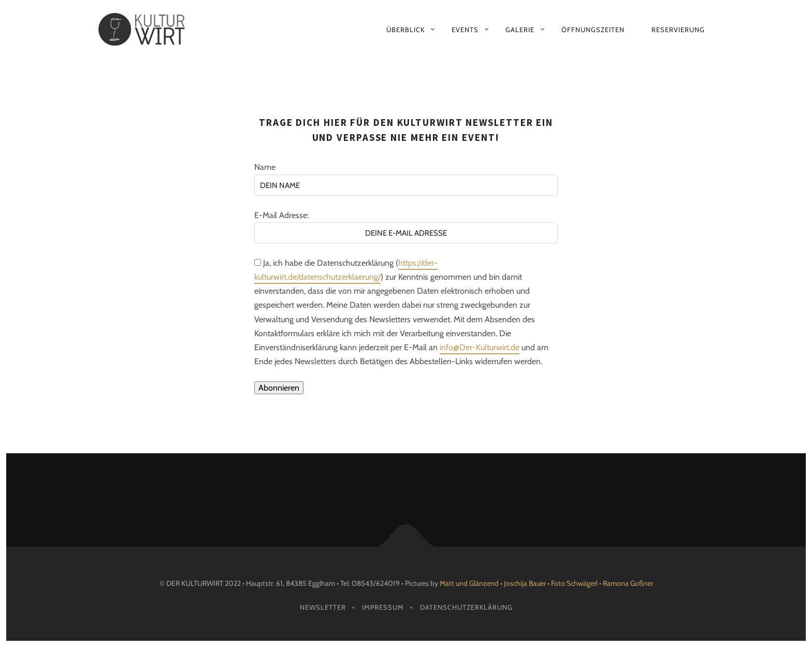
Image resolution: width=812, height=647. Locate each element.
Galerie (520, 30)
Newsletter (323, 607)
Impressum (383, 607)
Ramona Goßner (628, 583)
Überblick (405, 30)
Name (265, 167)
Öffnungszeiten (593, 30)
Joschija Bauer (526, 583)
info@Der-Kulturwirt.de (480, 347)
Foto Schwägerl (574, 583)
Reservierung (678, 30)
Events (465, 30)
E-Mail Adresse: (281, 215)
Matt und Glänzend (469, 583)
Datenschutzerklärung (466, 607)
